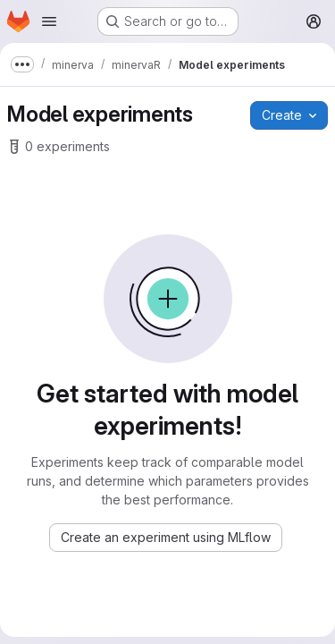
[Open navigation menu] (49, 21)
